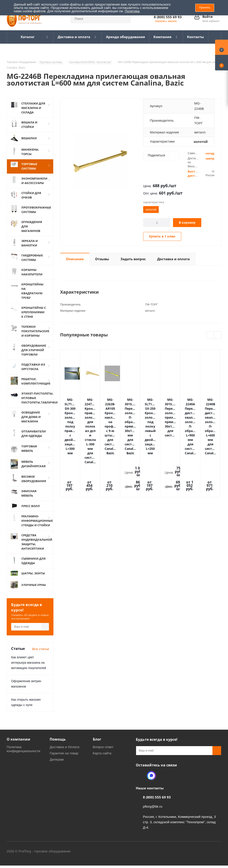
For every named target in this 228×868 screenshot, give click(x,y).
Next (218, 335)
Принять (205, 7)
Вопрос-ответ (103, 751)
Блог (97, 743)
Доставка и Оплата (64, 751)
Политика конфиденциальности (23, 753)
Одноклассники (140, 780)
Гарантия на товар (64, 757)
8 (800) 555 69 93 (168, 17)
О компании (18, 743)
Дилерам (57, 764)
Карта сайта (102, 757)
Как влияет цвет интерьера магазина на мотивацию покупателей (29, 667)
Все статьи (41, 653)
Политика (132, 11)
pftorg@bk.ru (153, 811)
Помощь (58, 743)
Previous (211, 335)
